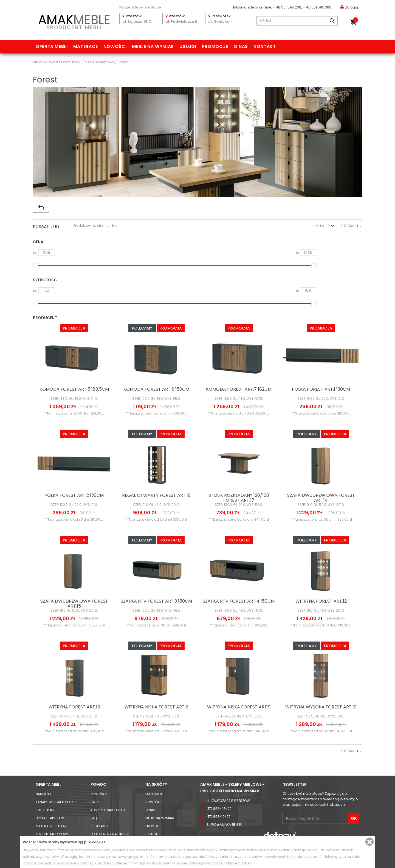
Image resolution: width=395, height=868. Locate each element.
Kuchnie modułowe (52, 752)
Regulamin (100, 744)
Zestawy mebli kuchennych (59, 760)
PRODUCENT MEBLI (74, 21)
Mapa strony (157, 768)
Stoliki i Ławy (47, 807)
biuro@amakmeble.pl (224, 742)
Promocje (215, 46)
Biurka (41, 815)
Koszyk (356, 20)
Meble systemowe (51, 783)
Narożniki (44, 712)
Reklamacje (101, 775)
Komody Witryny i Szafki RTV (60, 791)
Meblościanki (47, 768)
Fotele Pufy (45, 728)
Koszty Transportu (108, 728)
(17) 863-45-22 (219, 726)
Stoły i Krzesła (49, 823)
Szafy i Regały (48, 799)
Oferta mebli (52, 46)
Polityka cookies (105, 760)
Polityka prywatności (110, 752)
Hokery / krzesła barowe (58, 831)
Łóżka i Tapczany (50, 736)
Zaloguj (349, 7)
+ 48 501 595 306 (317, 7)
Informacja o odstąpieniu (113, 768)
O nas (241, 46)
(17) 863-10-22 (218, 734)
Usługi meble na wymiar (166, 760)
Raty (95, 720)
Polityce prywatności (205, 863)
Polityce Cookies (238, 863)
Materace (86, 46)
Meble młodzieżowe (52, 775)
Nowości (115, 46)
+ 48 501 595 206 (287, 7)
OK (354, 736)
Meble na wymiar (153, 46)
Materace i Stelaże (52, 744)
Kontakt (265, 46)
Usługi (188, 46)
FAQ (94, 736)
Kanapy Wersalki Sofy (54, 720)
